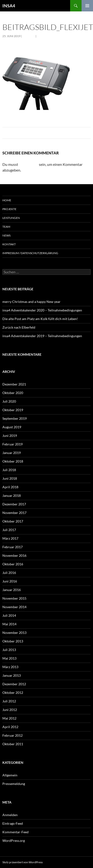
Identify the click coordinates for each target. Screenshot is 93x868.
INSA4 (9, 6)
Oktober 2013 (13, 641)
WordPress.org (14, 841)
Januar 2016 (12, 590)
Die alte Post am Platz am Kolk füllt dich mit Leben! (40, 319)
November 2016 (14, 555)
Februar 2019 (13, 444)
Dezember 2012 (14, 684)
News (6, 235)
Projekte (9, 209)
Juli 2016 (9, 573)
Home (7, 200)
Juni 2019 (10, 436)
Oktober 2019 (13, 410)
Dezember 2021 (14, 384)
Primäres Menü (87, 6)
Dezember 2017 (14, 504)
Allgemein (10, 775)
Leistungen (11, 218)
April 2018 (10, 487)
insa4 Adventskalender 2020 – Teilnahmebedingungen (42, 310)
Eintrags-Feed (13, 823)
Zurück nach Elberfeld (19, 327)
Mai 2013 (9, 658)
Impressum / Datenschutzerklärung (30, 253)
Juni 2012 (10, 710)
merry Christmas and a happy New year (31, 302)
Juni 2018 (10, 478)
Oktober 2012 (13, 693)
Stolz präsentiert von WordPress (23, 862)
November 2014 (14, 607)
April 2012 (10, 727)
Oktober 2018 (13, 461)
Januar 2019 (12, 453)
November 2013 (14, 633)
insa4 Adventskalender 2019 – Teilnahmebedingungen (42, 336)
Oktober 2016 (13, 564)
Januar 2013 (12, 675)
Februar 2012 (13, 735)
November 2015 (14, 598)
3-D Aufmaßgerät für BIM (57, 36)
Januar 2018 (12, 496)
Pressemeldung (14, 784)
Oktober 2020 (13, 393)
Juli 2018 (9, 470)
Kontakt (9, 244)
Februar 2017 (13, 547)
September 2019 (15, 418)
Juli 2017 (9, 530)
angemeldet (28, 164)
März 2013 (10, 667)
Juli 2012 (9, 701)
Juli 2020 (9, 401)
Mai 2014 (9, 624)
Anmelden (10, 815)
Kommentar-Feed (15, 832)
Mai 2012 (9, 718)
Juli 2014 (9, 615)
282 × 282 (29, 36)
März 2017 (10, 538)
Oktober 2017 (13, 521)
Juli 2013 (9, 650)
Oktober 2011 (13, 744)
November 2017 (14, 513)
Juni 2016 (10, 581)
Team (6, 227)
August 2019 (12, 427)
